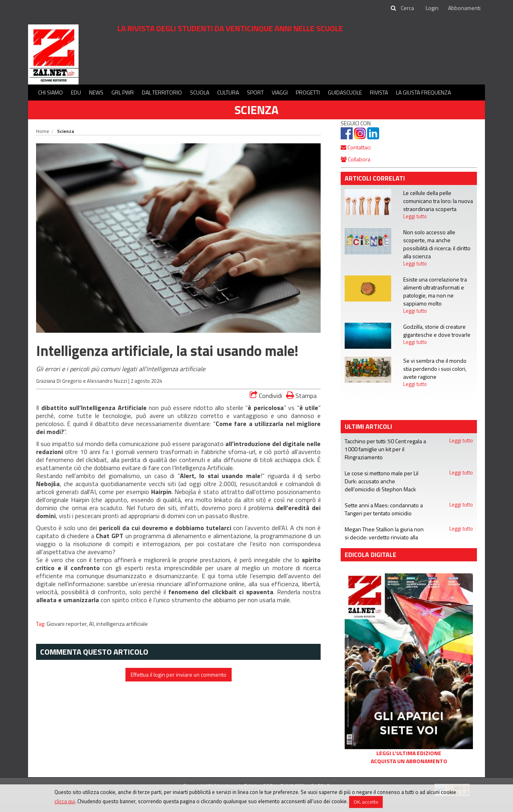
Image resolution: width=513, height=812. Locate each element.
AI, (93, 624)
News (96, 92)
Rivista (379, 92)
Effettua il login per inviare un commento (179, 674)
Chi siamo (50, 92)
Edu (76, 92)
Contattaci (356, 147)
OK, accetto (366, 802)
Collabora (355, 159)
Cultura (228, 92)
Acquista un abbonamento (409, 761)
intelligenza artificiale (122, 624)
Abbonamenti (464, 8)
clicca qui (65, 801)
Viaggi (280, 92)
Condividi (266, 396)
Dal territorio (162, 92)
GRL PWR (123, 92)
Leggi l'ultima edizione (409, 753)
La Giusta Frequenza (423, 92)
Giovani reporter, (68, 624)
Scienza (256, 110)
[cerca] (408, 8)
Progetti (308, 92)
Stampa (301, 395)
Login (432, 8)
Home (43, 131)
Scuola (200, 92)
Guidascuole (345, 92)
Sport (255, 92)
